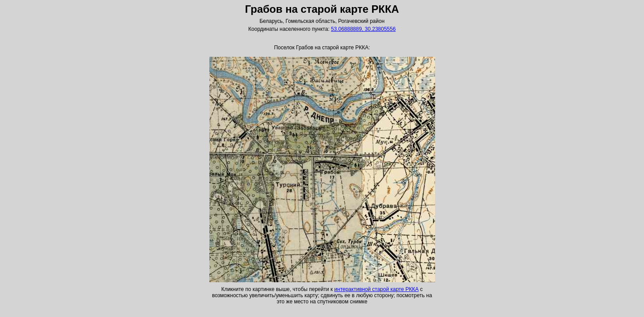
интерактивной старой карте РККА (376, 289)
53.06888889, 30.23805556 (363, 29)
